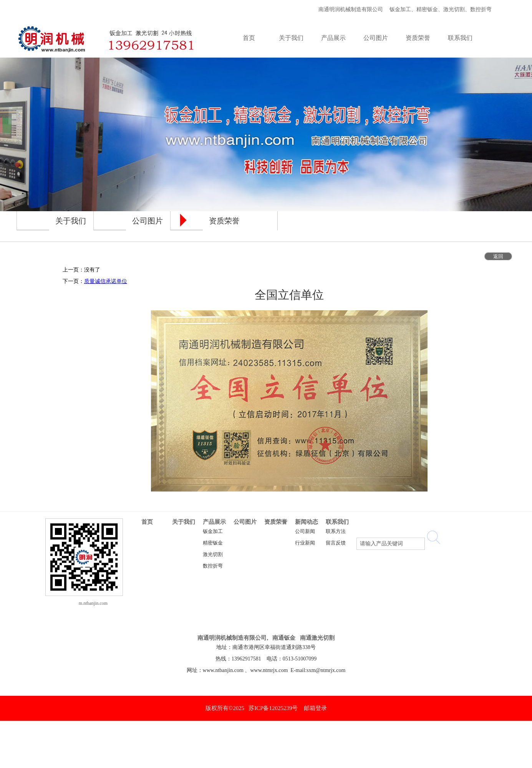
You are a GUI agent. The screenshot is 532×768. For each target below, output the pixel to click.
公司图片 (245, 522)
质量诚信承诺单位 (106, 281)
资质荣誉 (276, 522)
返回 (498, 256)
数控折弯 (213, 566)
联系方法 (336, 531)
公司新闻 (305, 531)
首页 (147, 522)
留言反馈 (336, 543)
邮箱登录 (315, 708)
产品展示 (214, 522)
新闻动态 (307, 522)
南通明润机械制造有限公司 (349, 9)
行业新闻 (305, 543)
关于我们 (184, 522)
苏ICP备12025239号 (273, 708)
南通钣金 (284, 638)
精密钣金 (213, 543)
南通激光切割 (317, 638)
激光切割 (213, 554)
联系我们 (337, 522)
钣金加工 (213, 531)
